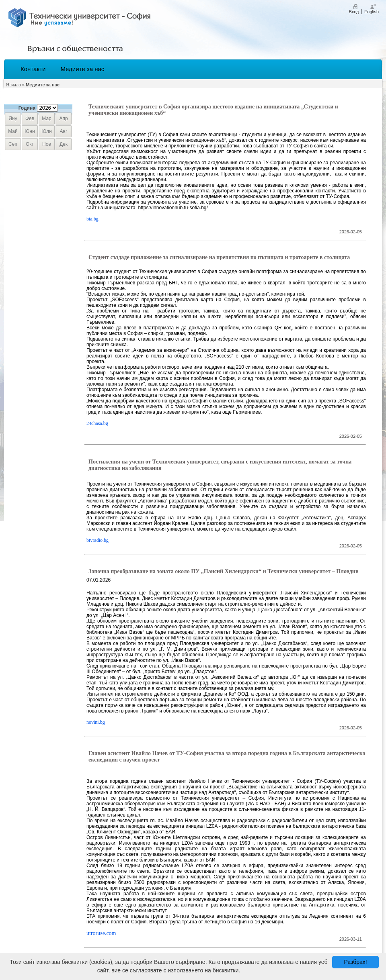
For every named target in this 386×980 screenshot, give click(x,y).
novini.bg (96, 722)
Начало (13, 85)
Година (27, 108)
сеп (13, 144)
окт (30, 144)
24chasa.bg (97, 423)
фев (30, 118)
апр (63, 118)
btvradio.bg (98, 540)
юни (30, 131)
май (13, 131)
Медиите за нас (82, 69)
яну (13, 118)
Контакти (33, 69)
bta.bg (92, 219)
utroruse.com (101, 933)
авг (64, 131)
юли (46, 131)
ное (47, 144)
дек (64, 144)
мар (46, 118)
